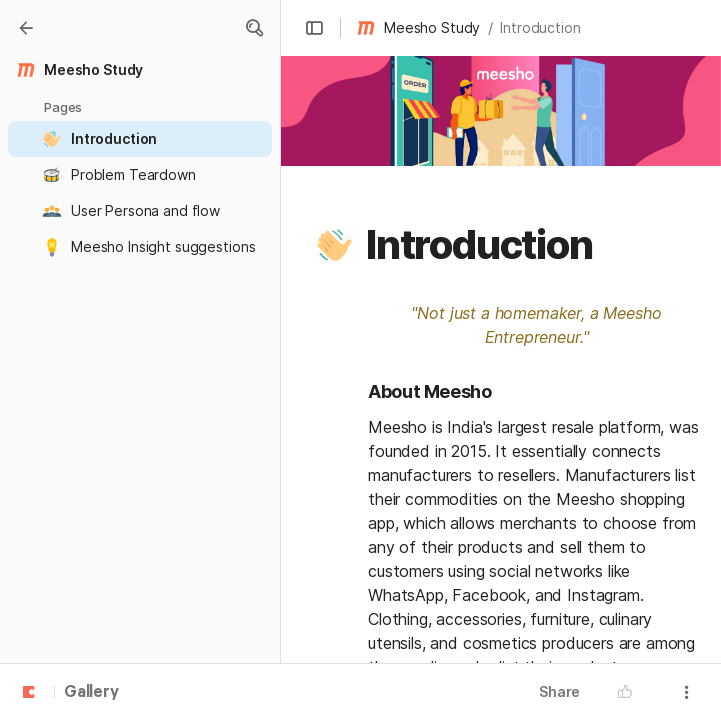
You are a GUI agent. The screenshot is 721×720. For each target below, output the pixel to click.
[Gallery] (26, 28)
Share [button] (559, 691)
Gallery (91, 693)
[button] (254, 28)
